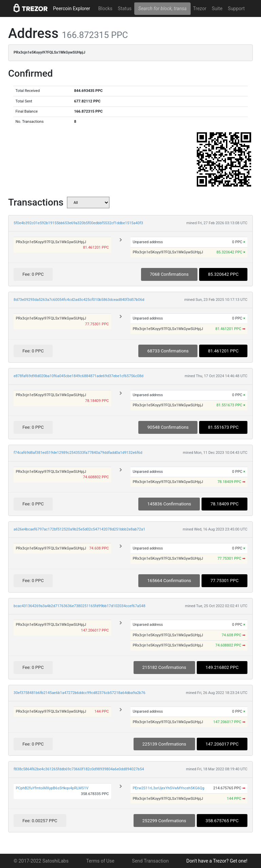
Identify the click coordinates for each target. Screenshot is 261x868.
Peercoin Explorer (72, 8)
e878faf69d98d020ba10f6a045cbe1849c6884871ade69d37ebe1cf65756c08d (79, 376)
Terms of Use (100, 861)
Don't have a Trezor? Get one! (217, 861)
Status (125, 8)
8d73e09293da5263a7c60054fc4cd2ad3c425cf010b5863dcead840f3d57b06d (79, 300)
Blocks (105, 8)
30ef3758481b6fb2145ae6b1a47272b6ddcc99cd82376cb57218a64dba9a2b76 (80, 693)
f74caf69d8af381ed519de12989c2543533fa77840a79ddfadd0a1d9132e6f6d (78, 453)
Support (236, 8)
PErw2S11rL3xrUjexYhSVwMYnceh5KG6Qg (168, 788)
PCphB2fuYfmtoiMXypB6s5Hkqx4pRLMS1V (52, 788)
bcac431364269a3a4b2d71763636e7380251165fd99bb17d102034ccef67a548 (80, 606)
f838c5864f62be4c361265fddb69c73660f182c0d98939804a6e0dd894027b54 (79, 769)
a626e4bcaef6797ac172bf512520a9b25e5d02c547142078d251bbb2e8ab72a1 (79, 529)
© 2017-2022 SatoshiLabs (41, 861)
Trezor (200, 8)
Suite (217, 8)
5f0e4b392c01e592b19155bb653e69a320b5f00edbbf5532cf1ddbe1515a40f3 (78, 223)
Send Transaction (150, 861)
